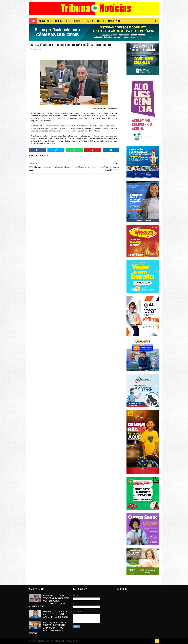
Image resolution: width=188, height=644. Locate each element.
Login (75, 641)
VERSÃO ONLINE (45, 21)
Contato (101, 21)
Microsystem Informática (64, 641)
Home (33, 21)
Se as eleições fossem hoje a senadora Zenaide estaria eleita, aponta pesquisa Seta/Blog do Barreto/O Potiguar (48, 628)
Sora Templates (41, 641)
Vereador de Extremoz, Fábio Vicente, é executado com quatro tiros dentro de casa (56, 614)
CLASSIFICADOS (114, 21)
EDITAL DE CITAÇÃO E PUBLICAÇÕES (80, 21)
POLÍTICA (59, 21)
